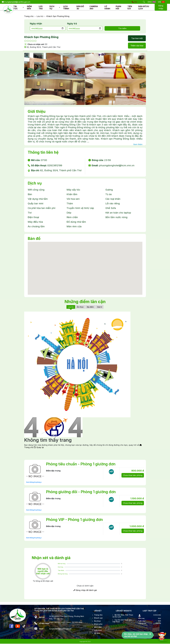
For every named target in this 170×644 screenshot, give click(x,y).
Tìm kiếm (122, 28)
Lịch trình (98, 631)
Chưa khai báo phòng (133, 476)
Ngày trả (72, 24)
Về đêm (97, 634)
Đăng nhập (161, 7)
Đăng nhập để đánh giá (85, 591)
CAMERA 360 (94, 7)
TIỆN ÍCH (130, 7)
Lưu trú (40, 16)
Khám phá (98, 624)
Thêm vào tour (137, 46)
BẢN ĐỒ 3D (80, 7)
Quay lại (39, 448)
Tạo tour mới (137, 38)
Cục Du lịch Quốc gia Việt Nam (122, 621)
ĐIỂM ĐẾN (29, 7)
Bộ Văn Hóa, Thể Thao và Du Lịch (123, 616)
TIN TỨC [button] (15, 7)
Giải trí (101, 307)
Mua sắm (98, 627)
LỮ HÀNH (107, 7)
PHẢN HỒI (118, 7)
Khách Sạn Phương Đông (58, 16)
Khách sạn (98, 618)
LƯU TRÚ (41, 7)
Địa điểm (91, 307)
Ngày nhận (36, 24)
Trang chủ (29, 16)
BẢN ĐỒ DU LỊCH (144, 7)
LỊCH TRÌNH (66, 7)
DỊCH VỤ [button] (52, 7)
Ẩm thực (80, 307)
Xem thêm (138, 144)
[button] (23, 7)
